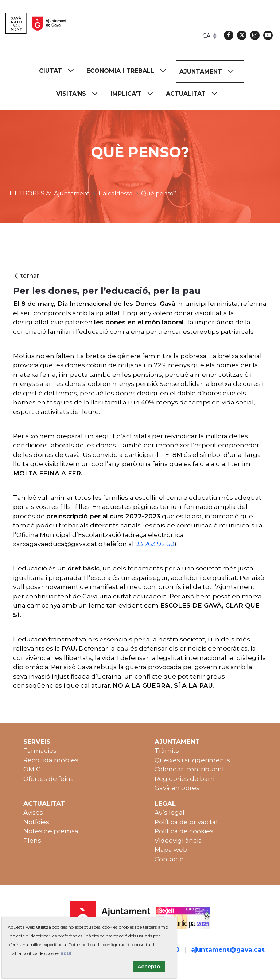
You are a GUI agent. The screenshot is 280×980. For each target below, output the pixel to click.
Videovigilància (178, 841)
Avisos (33, 813)
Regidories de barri (184, 779)
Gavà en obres (177, 788)
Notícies (36, 822)
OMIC (32, 769)
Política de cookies (184, 831)
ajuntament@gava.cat (228, 949)
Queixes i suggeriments (192, 760)
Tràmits (167, 751)
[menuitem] (60, 71)
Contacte (169, 859)
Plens (32, 841)
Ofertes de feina (49, 779)
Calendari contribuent (190, 769)
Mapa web (171, 850)
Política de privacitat (186, 822)
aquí (66, 953)
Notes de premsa (51, 831)
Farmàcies (40, 751)
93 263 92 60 (155, 544)
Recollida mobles (51, 760)
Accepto (149, 967)
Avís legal (170, 813)
